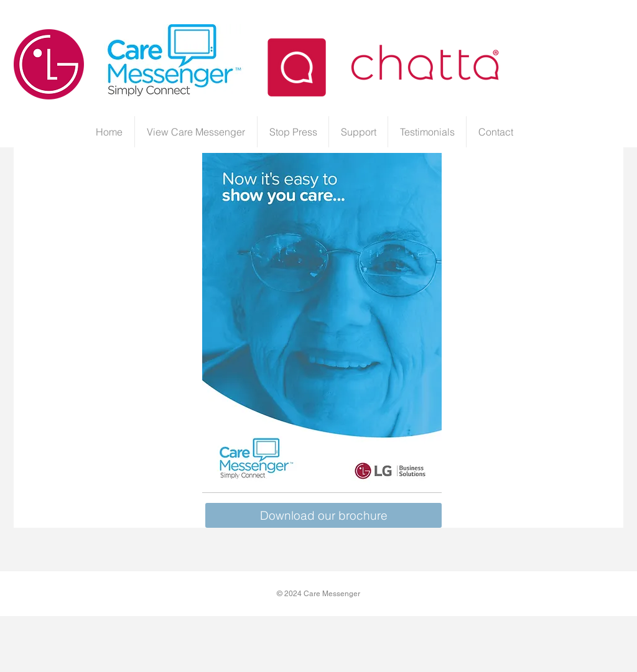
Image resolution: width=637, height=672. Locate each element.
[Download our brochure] (323, 515)
